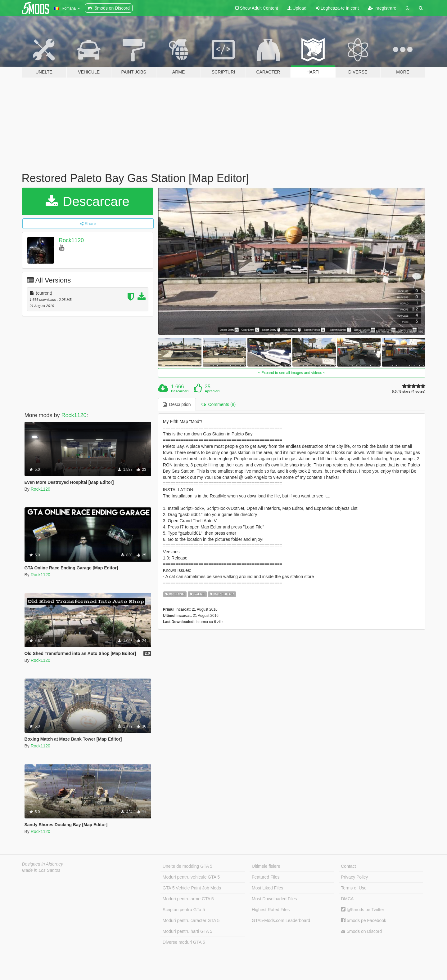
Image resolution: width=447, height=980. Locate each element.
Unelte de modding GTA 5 (187, 866)
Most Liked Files (267, 888)
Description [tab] (177, 404)
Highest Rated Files (271, 910)
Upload (297, 8)
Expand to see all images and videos (292, 373)
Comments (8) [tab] (219, 404)
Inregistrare (382, 8)
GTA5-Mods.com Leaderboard (281, 920)
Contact (348, 866)
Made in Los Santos (41, 870)
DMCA (347, 899)
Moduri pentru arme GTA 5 (188, 899)
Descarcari (180, 391)
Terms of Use (354, 888)
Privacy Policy (354, 877)
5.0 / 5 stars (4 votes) (409, 392)
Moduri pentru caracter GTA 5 (191, 920)
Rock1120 (71, 240)
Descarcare (87, 201)
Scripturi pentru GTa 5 (184, 910)
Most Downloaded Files (274, 899)
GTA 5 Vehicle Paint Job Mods (192, 888)
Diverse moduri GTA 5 (184, 942)
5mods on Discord (361, 931)
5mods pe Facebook (363, 920)
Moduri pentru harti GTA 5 (187, 931)
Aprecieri (212, 391)
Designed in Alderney (43, 864)
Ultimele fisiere (266, 866)
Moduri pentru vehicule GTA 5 (191, 877)
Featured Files (266, 877)
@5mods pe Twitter (362, 910)
